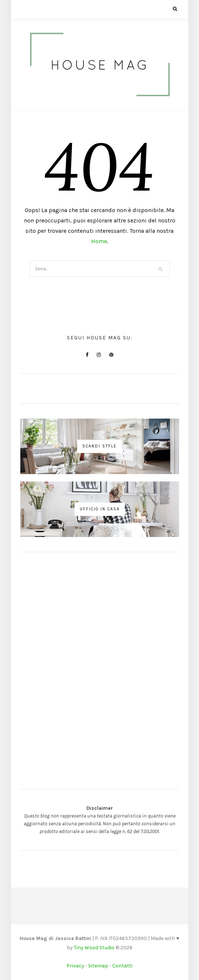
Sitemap (98, 966)
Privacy (75, 966)
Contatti (122, 966)
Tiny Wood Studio (94, 948)
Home (99, 241)
